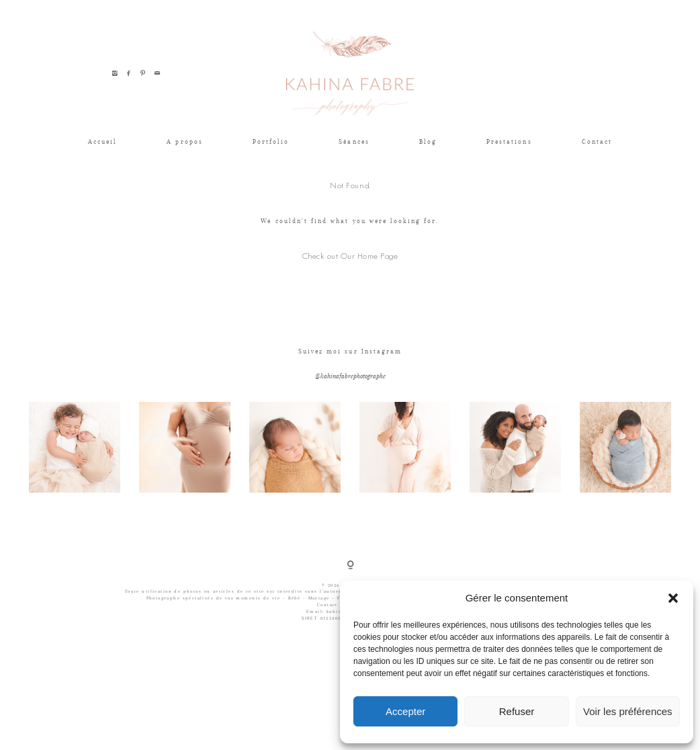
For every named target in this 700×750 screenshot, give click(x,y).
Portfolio (271, 141)
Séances (354, 141)
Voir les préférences (628, 711)
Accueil (102, 141)
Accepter (405, 711)
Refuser (517, 711)
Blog (428, 141)
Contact (597, 141)
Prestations (509, 141)
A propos (184, 141)
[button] (673, 598)
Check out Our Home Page (350, 256)
